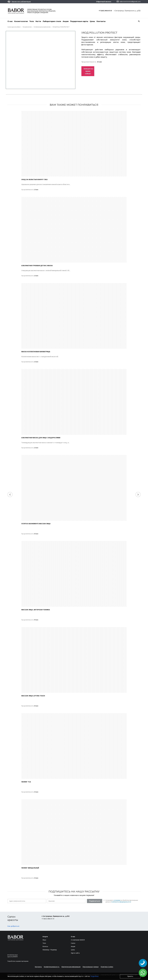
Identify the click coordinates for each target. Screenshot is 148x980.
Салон (73, 943)
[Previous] (10, 495)
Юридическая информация (71, 967)
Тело (32, 21)
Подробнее (95, 976)
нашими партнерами (22, 961)
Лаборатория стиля (52, 21)
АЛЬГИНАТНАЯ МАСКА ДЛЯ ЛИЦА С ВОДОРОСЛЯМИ (41, 438)
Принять (130, 976)
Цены (92, 21)
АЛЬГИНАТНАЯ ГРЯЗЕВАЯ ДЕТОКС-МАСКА (37, 266)
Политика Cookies (107, 967)
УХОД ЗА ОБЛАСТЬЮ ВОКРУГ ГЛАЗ (34, 180)
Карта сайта (75, 953)
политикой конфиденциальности (121, 902)
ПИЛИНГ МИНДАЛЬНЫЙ (30, 868)
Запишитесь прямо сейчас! (88, 71)
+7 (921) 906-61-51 (105, 11)
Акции (66, 21)
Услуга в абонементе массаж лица (36, 524)
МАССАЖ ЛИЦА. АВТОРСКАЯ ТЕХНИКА (36, 610)
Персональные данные (91, 967)
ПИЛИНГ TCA (26, 782)
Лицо (44, 940)
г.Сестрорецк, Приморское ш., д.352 (127, 11)
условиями (117, 900)
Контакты (101, 21)
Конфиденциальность (52, 967)
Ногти (38, 21)
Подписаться (95, 901)
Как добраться (13, 926)
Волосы (45, 947)
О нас (10, 21)
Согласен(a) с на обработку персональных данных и (122, 901)
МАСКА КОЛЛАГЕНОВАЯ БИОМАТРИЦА (36, 352)
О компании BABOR (78, 940)
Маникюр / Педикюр (50, 950)
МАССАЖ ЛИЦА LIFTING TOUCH (33, 696)
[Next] (138, 495)
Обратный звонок (104, 2)
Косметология (21, 21)
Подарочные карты (79, 21)
